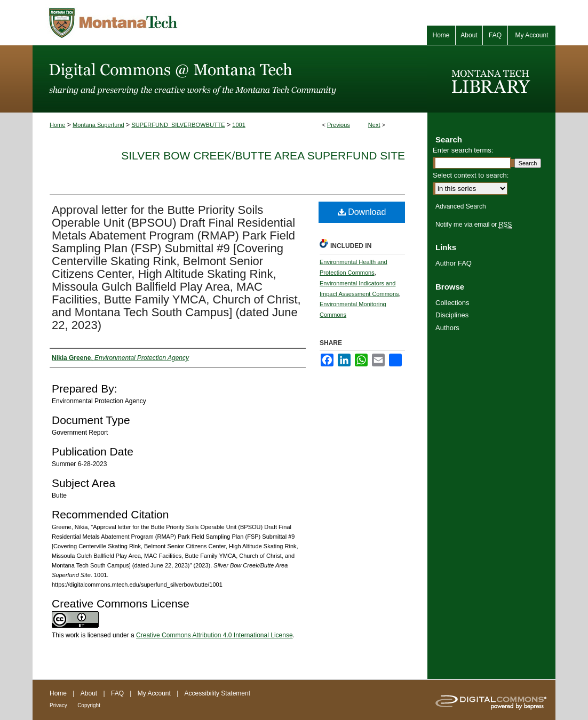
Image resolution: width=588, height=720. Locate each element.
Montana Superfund (98, 125)
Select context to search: (471, 175)
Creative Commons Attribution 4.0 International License (214, 635)
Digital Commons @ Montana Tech (230, 79)
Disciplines (452, 315)
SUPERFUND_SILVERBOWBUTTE (178, 125)
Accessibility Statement (217, 693)
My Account (154, 693)
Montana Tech (161, 23)
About (89, 693)
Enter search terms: (463, 150)
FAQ (117, 693)
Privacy (58, 705)
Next (374, 125)
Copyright (89, 705)
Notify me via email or (474, 225)
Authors (447, 328)
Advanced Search (461, 206)
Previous (339, 125)
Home (57, 125)
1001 (239, 125)
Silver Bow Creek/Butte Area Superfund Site (263, 155)
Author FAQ (454, 263)
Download (362, 212)
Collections (452, 303)
